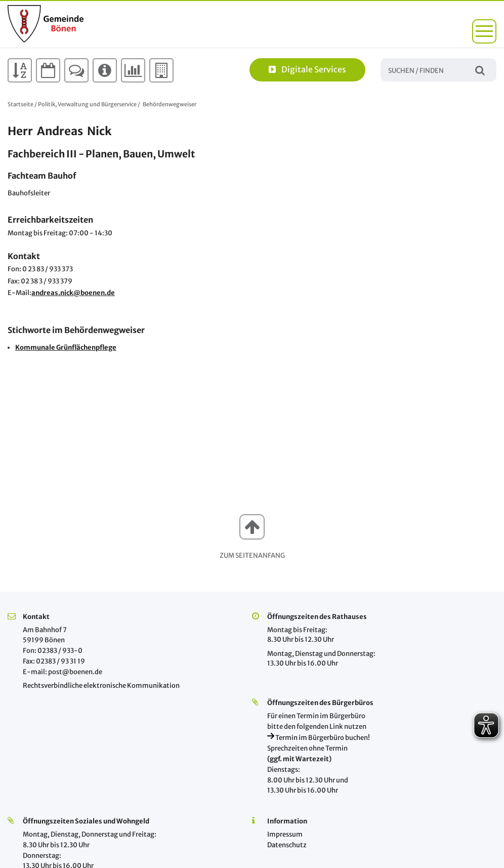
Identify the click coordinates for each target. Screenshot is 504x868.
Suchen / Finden (480, 70)
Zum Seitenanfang (252, 555)
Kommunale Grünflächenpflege (66, 347)
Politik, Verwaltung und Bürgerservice (87, 104)
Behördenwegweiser (170, 104)
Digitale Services (307, 69)
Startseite (20, 104)
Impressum (285, 834)
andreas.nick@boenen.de (73, 293)
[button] (484, 31)
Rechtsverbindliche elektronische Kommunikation (101, 686)
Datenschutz (287, 845)
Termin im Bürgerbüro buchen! (319, 738)
